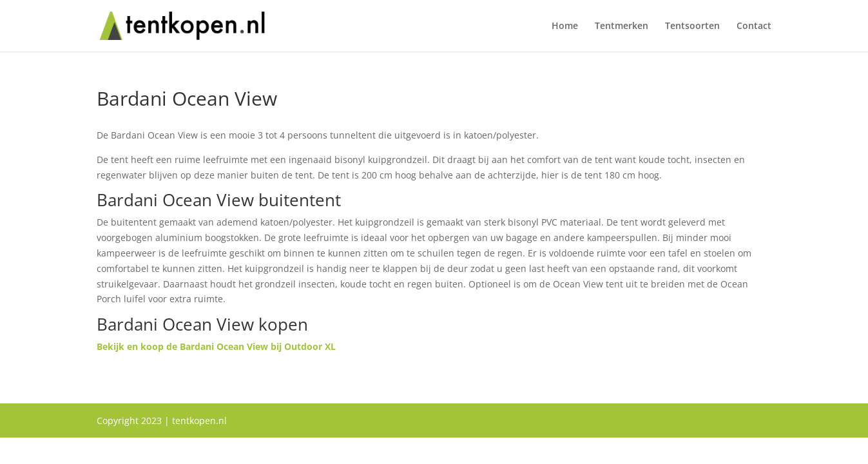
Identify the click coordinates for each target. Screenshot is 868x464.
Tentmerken (622, 26)
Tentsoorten (692, 26)
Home (565, 26)
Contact (754, 26)
